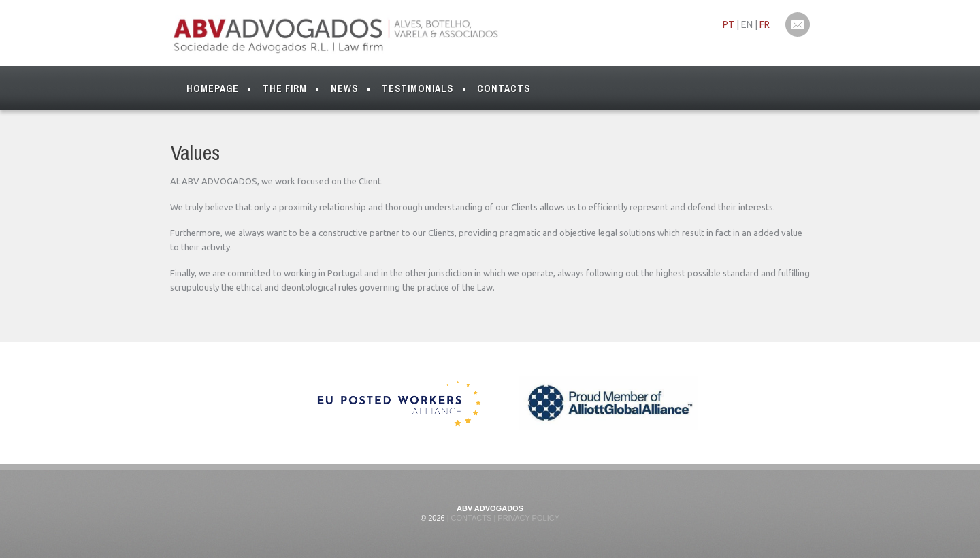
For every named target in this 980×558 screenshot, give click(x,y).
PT (729, 24)
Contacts (504, 88)
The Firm (285, 92)
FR (765, 24)
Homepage (213, 88)
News (344, 88)
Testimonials (418, 88)
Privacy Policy (527, 518)
